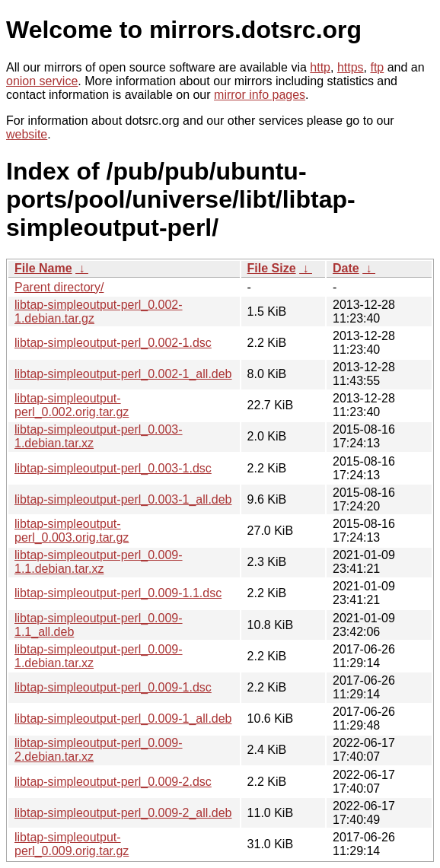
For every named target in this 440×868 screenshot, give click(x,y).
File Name (43, 268)
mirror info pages (260, 95)
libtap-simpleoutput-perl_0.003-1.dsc (113, 468)
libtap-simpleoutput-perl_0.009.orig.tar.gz (72, 844)
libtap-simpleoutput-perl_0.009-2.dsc (113, 782)
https (351, 67)
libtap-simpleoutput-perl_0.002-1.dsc (113, 343)
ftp (377, 67)
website (27, 134)
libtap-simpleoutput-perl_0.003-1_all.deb (123, 499)
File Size (272, 268)
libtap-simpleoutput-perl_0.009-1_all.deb (123, 719)
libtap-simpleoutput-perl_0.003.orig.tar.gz (72, 531)
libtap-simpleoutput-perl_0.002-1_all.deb (123, 374)
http (320, 67)
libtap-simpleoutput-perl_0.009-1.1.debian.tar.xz (99, 562)
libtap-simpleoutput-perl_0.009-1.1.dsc (118, 593)
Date (346, 268)
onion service (42, 81)
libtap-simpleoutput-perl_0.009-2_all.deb (123, 813)
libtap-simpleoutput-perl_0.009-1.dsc (113, 687)
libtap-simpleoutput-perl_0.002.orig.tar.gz (72, 405)
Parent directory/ (59, 287)
